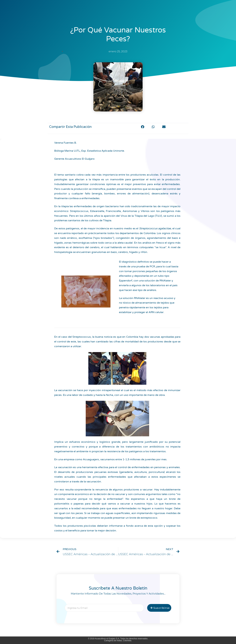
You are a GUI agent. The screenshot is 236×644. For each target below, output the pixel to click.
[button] (143, 127)
